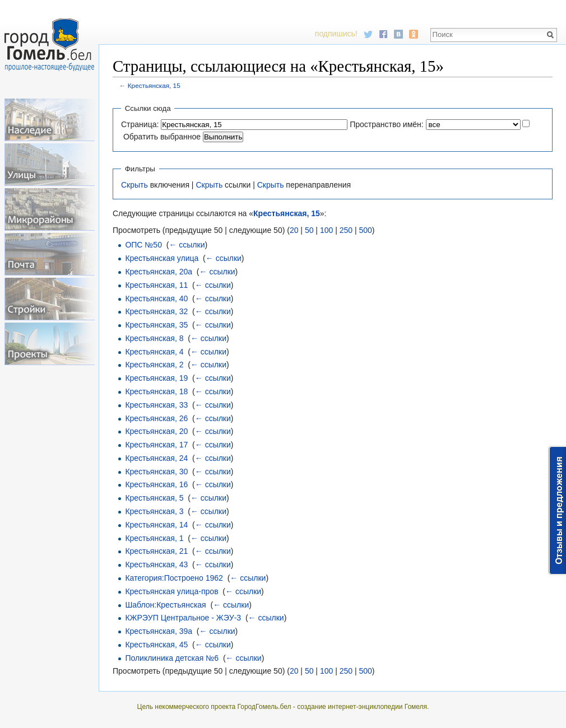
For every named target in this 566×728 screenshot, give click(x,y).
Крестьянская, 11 (156, 285)
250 (346, 230)
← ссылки (187, 245)
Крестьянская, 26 (156, 418)
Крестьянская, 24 (156, 458)
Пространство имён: (387, 124)
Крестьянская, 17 (156, 445)
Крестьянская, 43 (156, 564)
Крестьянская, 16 (156, 484)
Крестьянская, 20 (156, 431)
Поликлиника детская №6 (172, 658)
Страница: (140, 124)
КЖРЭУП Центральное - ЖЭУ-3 (183, 618)
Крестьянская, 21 (156, 551)
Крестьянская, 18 (156, 391)
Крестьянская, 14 (156, 525)
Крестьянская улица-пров (171, 591)
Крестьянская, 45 (156, 645)
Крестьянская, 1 (154, 538)
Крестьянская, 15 (154, 85)
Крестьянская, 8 (154, 338)
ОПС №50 (143, 245)
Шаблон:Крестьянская (165, 605)
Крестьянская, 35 (156, 325)
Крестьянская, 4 (154, 352)
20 (294, 230)
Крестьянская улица (162, 258)
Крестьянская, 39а (159, 631)
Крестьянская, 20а (159, 272)
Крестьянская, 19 (156, 378)
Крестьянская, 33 (156, 405)
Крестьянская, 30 (156, 472)
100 (326, 230)
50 (309, 230)
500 (365, 230)
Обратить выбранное (162, 137)
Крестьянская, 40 (156, 298)
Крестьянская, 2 (154, 365)
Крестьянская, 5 (154, 498)
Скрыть (134, 185)
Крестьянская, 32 (156, 311)
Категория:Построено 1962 (174, 578)
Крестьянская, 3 (154, 511)
